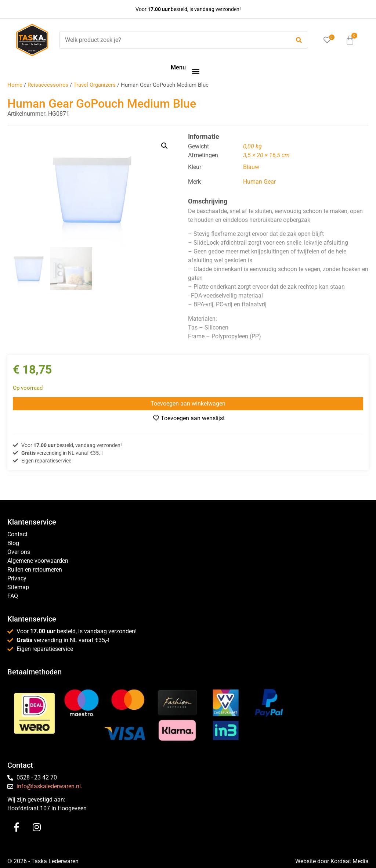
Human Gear (259, 182)
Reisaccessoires (48, 85)
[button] (196, 71)
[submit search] (299, 40)
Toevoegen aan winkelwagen (188, 404)
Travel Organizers (95, 85)
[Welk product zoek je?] (173, 40)
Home (15, 85)
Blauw (251, 167)
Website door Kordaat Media (332, 861)
